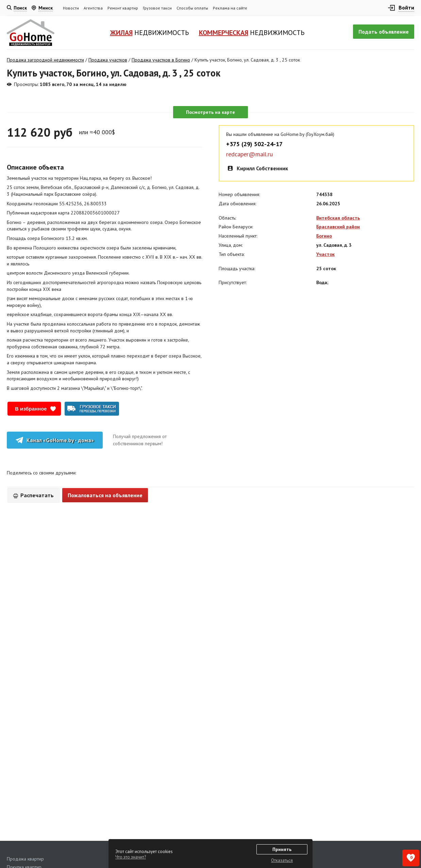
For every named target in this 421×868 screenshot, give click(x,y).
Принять (282, 849)
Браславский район (338, 227)
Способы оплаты (192, 8)
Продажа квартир (25, 859)
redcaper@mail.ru (249, 154)
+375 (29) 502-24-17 (254, 144)
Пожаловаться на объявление (105, 495)
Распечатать (33, 495)
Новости (71, 8)
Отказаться (282, 860)
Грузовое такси (157, 8)
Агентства (93, 8)
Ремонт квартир (123, 8)
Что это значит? (131, 857)
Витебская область (338, 218)
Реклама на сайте (230, 8)
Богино (324, 236)
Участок (325, 254)
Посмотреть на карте (210, 112)
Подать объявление (384, 32)
